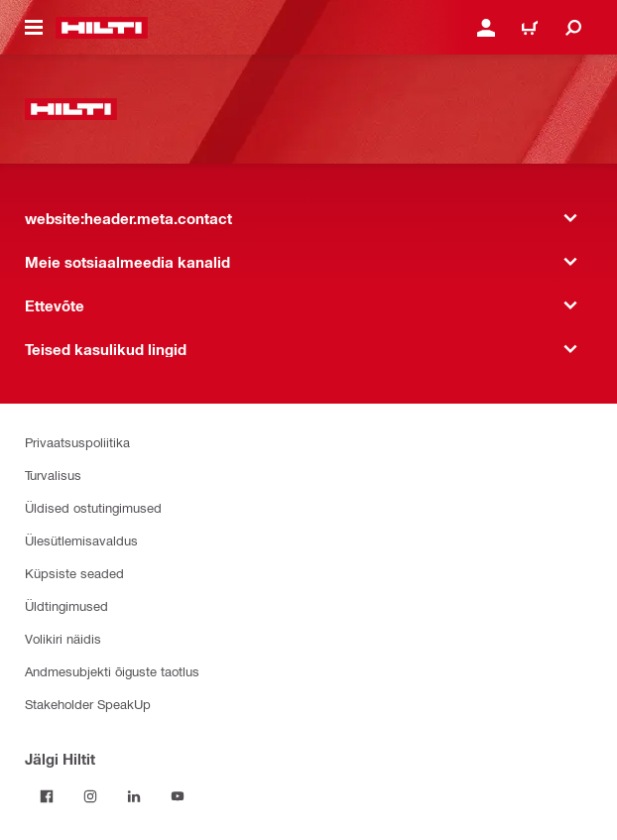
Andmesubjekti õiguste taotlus (112, 671)
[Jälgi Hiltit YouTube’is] (178, 796)
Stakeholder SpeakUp (88, 704)
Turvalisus (53, 475)
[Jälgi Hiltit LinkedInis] (134, 796)
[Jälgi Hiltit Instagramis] (90, 796)
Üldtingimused (66, 605)
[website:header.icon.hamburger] (34, 28)
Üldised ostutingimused (93, 507)
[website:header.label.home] (102, 28)
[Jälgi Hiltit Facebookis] (47, 796)
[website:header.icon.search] (573, 28)
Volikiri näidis (63, 638)
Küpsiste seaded (74, 573)
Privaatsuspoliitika (77, 442)
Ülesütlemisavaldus (81, 540)
